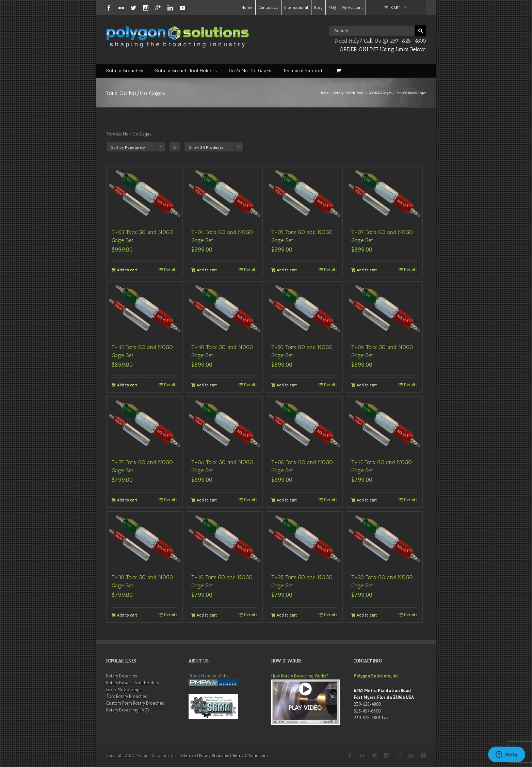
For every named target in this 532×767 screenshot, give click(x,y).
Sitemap (188, 755)
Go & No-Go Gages (250, 71)
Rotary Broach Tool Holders (186, 71)
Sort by (128, 147)
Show (206, 147)
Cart (396, 7)
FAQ (332, 7)
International (296, 7)
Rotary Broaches (125, 71)
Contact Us (268, 7)
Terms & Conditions (250, 755)
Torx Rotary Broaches (127, 696)
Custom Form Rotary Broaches (135, 703)
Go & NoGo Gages (124, 690)
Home (247, 7)
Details (171, 269)
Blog (318, 7)
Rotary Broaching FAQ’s (128, 710)
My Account (352, 7)
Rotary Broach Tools (348, 93)
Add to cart (127, 269)
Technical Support (303, 71)
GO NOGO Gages (380, 93)
